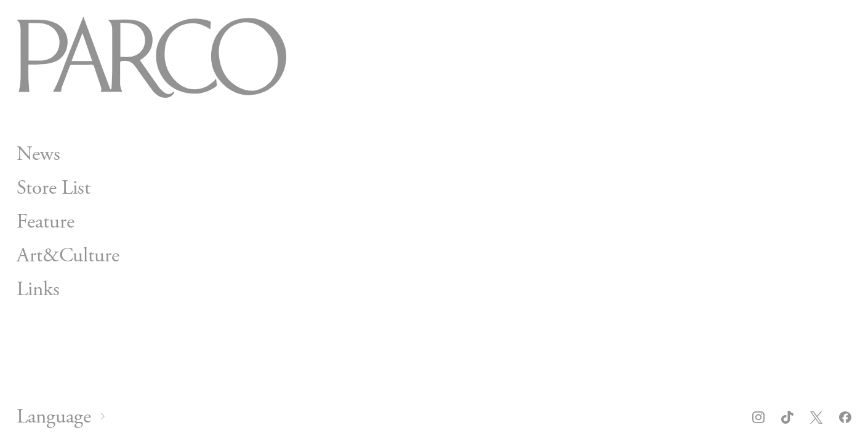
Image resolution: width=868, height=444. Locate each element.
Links (38, 289)
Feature (46, 221)
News (38, 154)
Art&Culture (68, 255)
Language (54, 417)
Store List (54, 188)
